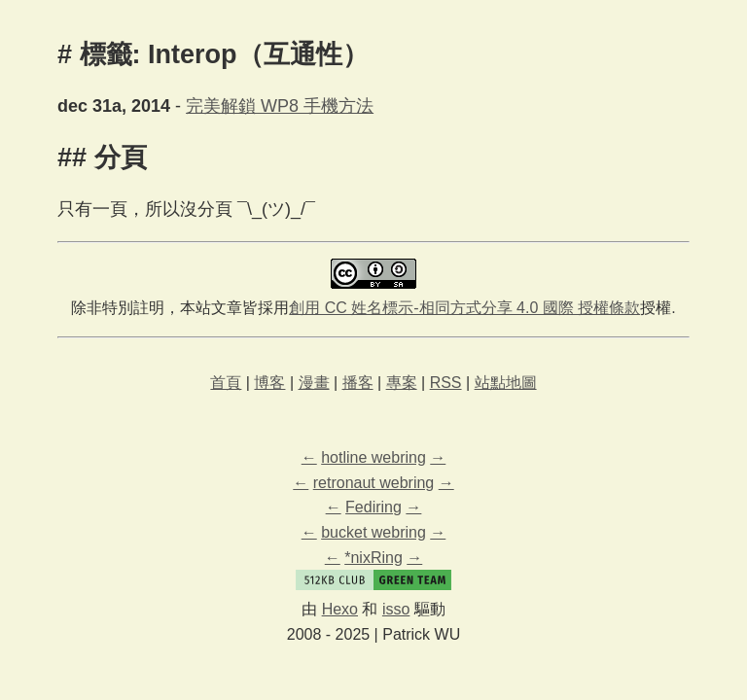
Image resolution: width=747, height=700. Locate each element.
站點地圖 (506, 383)
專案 (402, 383)
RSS (446, 383)
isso (396, 609)
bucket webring (373, 532)
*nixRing (373, 558)
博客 (269, 383)
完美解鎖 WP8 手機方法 (280, 106)
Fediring (373, 507)
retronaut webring (374, 483)
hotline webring (373, 457)
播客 (358, 383)
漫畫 (314, 383)
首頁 (226, 383)
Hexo (340, 609)
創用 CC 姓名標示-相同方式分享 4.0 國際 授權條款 (464, 308)
